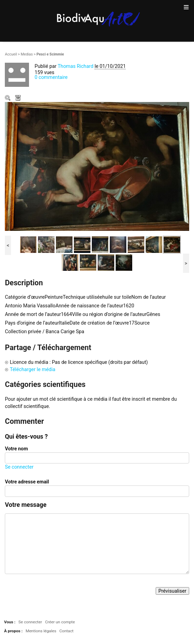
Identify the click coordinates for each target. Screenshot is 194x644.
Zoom (8, 99)
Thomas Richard (76, 66)
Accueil (11, 54)
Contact (66, 631)
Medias (27, 54)
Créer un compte (60, 622)
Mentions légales (41, 631)
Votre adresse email (27, 482)
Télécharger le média (19, 99)
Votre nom (16, 449)
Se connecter (19, 467)
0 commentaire (51, 77)
